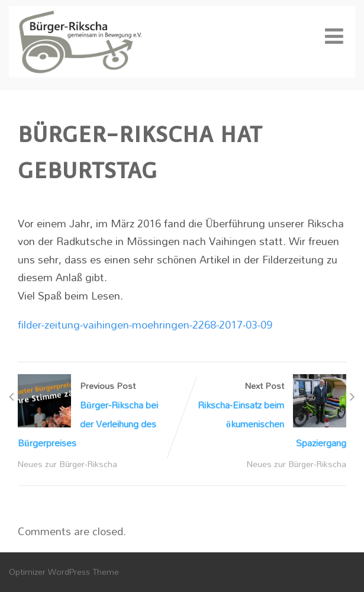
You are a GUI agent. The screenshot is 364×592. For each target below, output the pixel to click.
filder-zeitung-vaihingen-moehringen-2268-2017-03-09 (145, 324)
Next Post (265, 415)
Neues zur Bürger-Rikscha (67, 464)
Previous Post (100, 415)
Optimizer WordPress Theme (64, 572)
